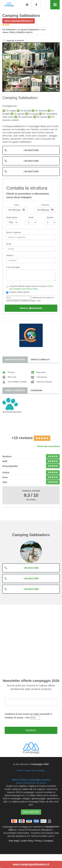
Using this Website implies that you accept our (30, 288)
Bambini (50, 217)
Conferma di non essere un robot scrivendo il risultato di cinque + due (30, 299)
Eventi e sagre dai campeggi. (31, 770)
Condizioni (36, 390)
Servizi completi (40, 360)
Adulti (31, 217)
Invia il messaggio (31, 308)
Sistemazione (12, 217)
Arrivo (17, 205)
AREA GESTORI (31, 812)
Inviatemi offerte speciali (18, 292)
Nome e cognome (14, 232)
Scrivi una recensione (48, 446)
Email (9, 244)
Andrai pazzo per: (15, 360)
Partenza (45, 205)
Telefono (10, 256)
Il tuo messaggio (13, 267)
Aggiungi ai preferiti (13, 41)
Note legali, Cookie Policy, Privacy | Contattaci (31, 841)
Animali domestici (15, 390)
